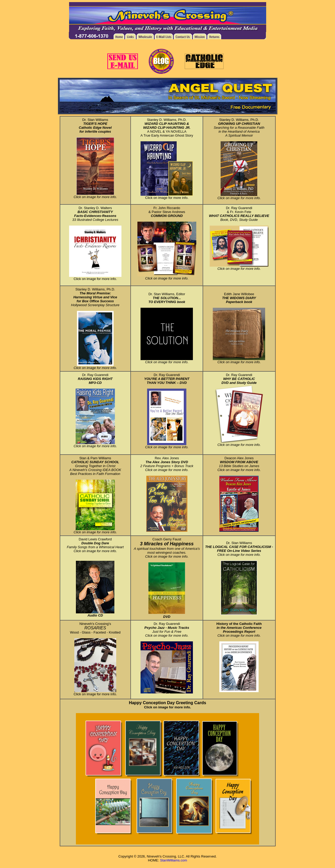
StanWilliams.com (173, 860)
